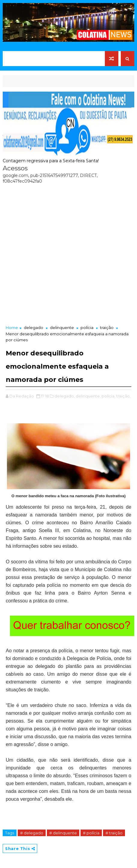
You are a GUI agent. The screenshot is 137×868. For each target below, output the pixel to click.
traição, (123, 396)
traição (107, 327)
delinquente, (88, 396)
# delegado (32, 833)
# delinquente (63, 833)
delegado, (65, 396)
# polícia (91, 833)
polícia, (108, 396)
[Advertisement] (68, 253)
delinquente (62, 327)
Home (12, 327)
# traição (114, 833)
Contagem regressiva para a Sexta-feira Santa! (51, 161)
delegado (33, 327)
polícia (87, 327)
